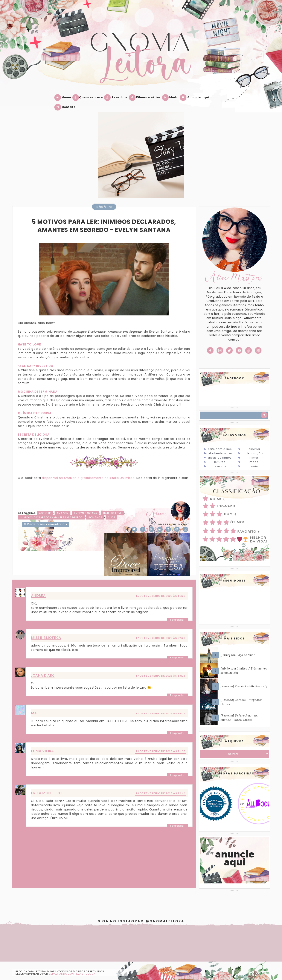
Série (254, 466)
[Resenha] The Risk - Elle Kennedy (244, 686)
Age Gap (45, 513)
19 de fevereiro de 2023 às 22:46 (160, 793)
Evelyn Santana (86, 513)
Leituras (220, 462)
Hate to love (112, 513)
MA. (34, 713)
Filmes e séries (146, 98)
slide (112, 517)
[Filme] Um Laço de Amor (238, 655)
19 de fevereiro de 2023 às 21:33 (160, 751)
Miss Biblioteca (46, 638)
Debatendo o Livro (220, 453)
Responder (177, 620)
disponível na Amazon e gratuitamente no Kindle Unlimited (88, 478)
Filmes (254, 458)
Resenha (220, 466)
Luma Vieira (43, 751)
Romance (95, 517)
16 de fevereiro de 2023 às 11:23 (160, 596)
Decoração (254, 453)
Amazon (62, 513)
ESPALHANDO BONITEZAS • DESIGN (72, 974)
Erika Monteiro (46, 793)
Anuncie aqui (195, 98)
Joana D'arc (43, 675)
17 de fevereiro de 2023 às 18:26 (160, 713)
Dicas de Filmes (220, 458)
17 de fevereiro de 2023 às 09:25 (160, 638)
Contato (66, 107)
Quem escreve (88, 98)
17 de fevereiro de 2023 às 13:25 (160, 676)
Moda (171, 98)
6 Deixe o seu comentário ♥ (46, 524)
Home (64, 98)
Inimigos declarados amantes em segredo (51, 517)
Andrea (38, 595)
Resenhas (117, 98)
